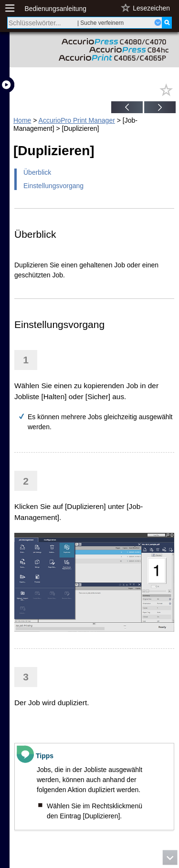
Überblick (37, 172)
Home (22, 120)
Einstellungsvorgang (53, 186)
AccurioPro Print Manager (77, 120)
